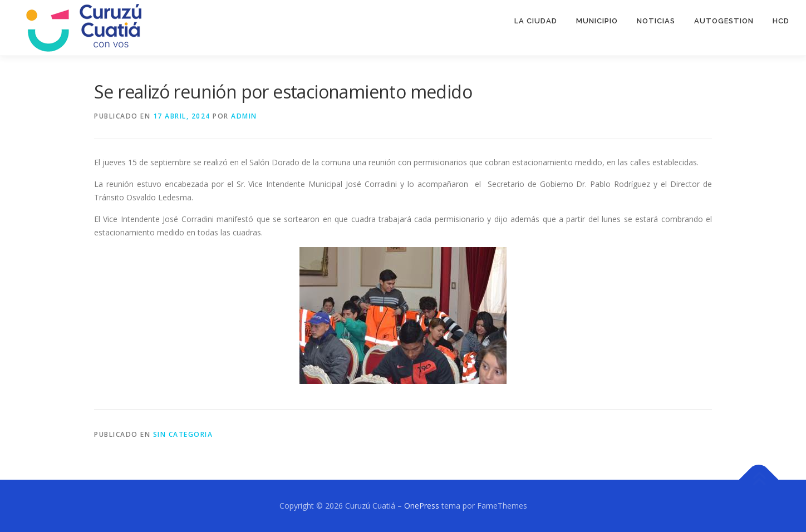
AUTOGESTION (724, 21)
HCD (781, 21)
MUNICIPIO (597, 21)
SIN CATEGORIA (183, 434)
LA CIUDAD (536, 21)
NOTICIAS (656, 21)
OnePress (422, 506)
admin (244, 116)
